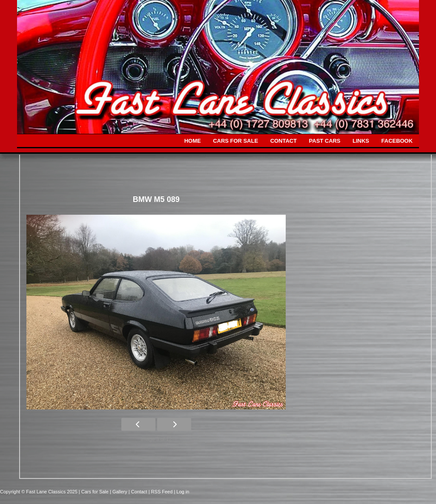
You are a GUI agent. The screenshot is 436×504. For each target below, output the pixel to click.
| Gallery (119, 492)
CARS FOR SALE (235, 141)
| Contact (139, 492)
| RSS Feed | (163, 492)
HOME (193, 141)
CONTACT (284, 141)
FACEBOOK (397, 141)
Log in (183, 492)
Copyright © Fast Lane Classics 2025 (39, 492)
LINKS (361, 141)
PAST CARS (325, 141)
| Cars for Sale (94, 492)
